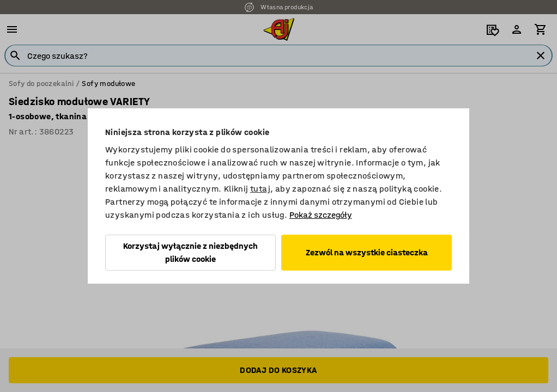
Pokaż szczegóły (321, 215)
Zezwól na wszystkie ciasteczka (367, 252)
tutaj (260, 189)
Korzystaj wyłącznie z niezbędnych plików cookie (190, 252)
